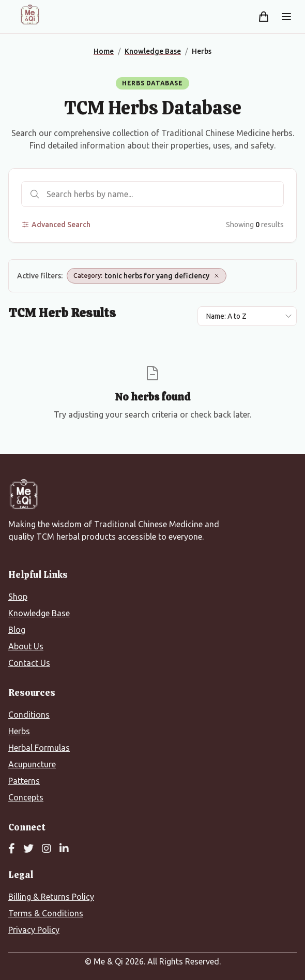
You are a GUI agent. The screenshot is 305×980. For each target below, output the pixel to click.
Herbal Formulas (39, 748)
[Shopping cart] (264, 17)
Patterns (24, 781)
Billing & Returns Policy (51, 897)
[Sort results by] (247, 316)
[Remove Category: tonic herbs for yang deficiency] (217, 276)
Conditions (29, 715)
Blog (17, 630)
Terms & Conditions (46, 913)
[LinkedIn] (64, 849)
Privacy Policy (34, 930)
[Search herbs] (152, 194)
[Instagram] (47, 849)
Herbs (19, 731)
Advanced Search (56, 225)
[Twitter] (28, 849)
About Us (26, 646)
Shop (18, 597)
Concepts (26, 797)
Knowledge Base (39, 613)
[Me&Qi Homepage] (30, 14)
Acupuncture (32, 764)
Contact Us (29, 663)
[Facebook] (12, 849)
